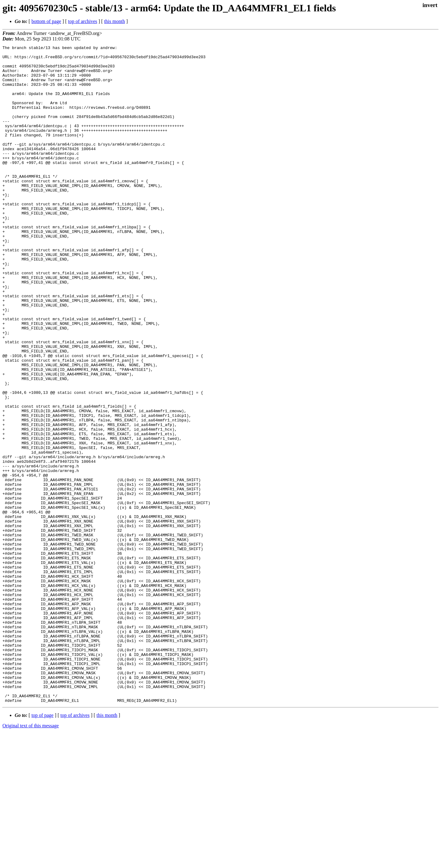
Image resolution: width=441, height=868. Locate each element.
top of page (43, 847)
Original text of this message (31, 857)
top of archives (83, 21)
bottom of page (46, 21)
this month (115, 21)
